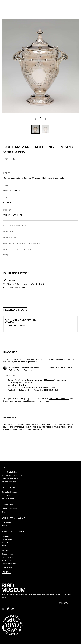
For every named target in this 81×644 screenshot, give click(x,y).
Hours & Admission (9, 472)
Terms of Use (7, 567)
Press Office (7, 561)
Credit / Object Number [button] (17, 249)
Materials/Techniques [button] (16, 225)
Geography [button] (10, 231)
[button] (35, 119)
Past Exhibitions (8, 499)
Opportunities (7, 554)
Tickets (6, 572)
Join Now (63, 603)
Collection (6, 495)
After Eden (9, 281)
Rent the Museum (9, 564)
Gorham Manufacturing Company (18, 178)
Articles (5, 542)
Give (3, 512)
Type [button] (6, 255)
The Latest (6, 536)
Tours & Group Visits (10, 479)
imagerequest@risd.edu (59, 399)
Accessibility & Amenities (12, 475)
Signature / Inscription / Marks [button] (22, 243)
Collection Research (10, 492)
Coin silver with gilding (13, 215)
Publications (7, 539)
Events (4, 526)
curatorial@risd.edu (33, 430)
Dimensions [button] (10, 237)
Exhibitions (6, 522)
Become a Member (9, 509)
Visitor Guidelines (9, 482)
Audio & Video (7, 546)
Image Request (8, 557)
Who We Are (7, 551)
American (37, 178)
